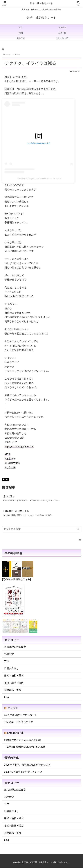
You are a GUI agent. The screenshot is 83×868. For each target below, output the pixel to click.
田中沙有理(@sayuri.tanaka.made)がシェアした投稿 (39, 178)
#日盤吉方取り (12, 463)
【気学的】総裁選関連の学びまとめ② (25, 747)
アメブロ (13, 708)
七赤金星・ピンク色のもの (19, 722)
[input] (41, 529)
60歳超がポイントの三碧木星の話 (22, 740)
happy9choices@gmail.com (19, 447)
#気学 (8, 454)
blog (6, 479)
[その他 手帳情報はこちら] (16, 580)
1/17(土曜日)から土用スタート (21, 715)
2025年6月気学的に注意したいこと (23, 772)
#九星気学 (10, 459)
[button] (78, 529)
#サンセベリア (12, 214)
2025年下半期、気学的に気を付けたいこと (27, 765)
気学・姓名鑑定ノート (41, 3)
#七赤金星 (10, 467)
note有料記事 (16, 733)
